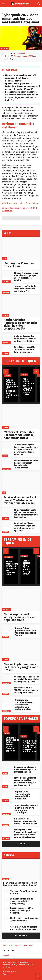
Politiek (6, 838)
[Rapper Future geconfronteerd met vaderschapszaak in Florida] (7, 628)
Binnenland (7, 814)
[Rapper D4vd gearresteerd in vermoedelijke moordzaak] (7, 792)
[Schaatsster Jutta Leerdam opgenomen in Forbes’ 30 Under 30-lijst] (7, 819)
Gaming (5, 49)
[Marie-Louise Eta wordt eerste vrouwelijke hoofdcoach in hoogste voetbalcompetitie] (7, 778)
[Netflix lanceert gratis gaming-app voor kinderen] (6, 918)
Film (4, 259)
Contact (6, 974)
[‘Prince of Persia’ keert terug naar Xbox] (6, 891)
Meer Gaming (27, 936)
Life (31, 945)
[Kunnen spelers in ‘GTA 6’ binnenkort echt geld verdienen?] (6, 909)
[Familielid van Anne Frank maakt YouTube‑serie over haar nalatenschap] (21, 483)
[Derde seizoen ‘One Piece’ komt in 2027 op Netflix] (28, 553)
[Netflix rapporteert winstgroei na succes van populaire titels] (21, 600)
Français (6, 955)
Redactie (22, 53)
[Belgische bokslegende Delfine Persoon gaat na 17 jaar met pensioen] (7, 768)
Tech (25, 945)
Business (6, 610)
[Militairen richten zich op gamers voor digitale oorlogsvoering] (6, 900)
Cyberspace (7, 282)
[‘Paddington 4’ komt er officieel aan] (21, 249)
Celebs (5, 315)
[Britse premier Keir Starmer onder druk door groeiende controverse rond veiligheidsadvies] (7, 830)
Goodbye (6, 967)
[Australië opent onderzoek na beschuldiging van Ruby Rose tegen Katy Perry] (7, 677)
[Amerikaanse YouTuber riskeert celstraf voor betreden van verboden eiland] (7, 700)
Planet (18, 945)
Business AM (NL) (10, 965)
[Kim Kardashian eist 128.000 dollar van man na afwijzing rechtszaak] (7, 688)
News (5, 456)
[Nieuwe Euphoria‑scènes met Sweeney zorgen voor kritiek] (21, 650)
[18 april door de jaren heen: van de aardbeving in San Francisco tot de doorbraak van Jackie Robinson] (7, 445)
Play (11, 945)
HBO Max (6, 293)
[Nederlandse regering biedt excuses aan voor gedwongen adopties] (7, 337)
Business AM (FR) (26, 965)
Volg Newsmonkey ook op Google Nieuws (21, 203)
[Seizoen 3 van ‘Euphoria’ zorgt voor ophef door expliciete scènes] (7, 287)
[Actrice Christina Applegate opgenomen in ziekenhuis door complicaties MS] (21, 306)
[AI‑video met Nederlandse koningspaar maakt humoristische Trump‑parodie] (7, 461)
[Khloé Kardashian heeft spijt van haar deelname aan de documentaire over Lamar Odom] (7, 511)
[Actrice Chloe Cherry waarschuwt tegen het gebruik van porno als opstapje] (7, 524)
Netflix (24, 556)
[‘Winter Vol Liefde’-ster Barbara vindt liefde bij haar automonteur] (21, 418)
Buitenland (7, 342)
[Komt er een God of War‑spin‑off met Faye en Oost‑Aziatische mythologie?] (21, 869)
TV (4, 493)
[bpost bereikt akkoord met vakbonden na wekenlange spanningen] (7, 806)
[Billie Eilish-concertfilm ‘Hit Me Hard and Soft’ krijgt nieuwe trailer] (7, 348)
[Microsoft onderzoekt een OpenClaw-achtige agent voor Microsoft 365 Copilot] (7, 274)
